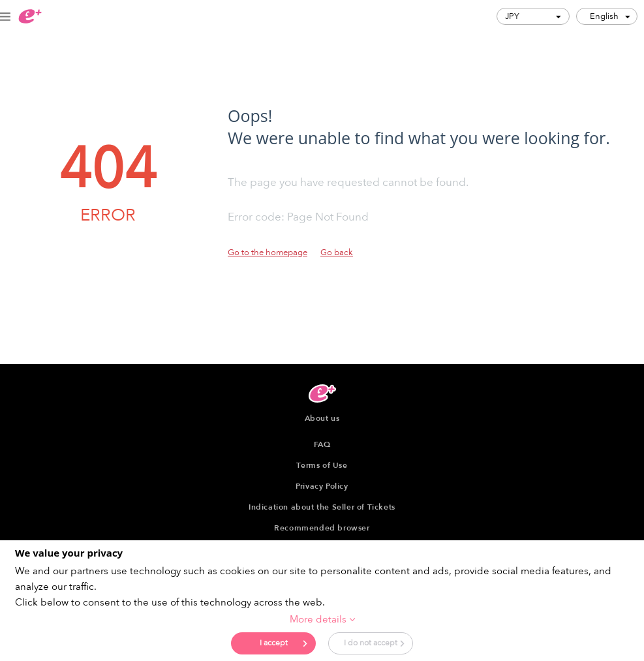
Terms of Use (322, 465)
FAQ (322, 444)
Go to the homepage (268, 253)
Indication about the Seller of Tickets (322, 507)
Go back (337, 253)
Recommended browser (322, 528)
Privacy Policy (322, 486)
